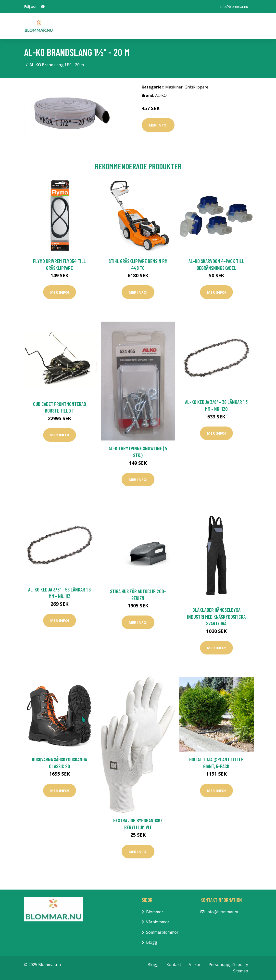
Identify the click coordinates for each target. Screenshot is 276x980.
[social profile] (43, 7)
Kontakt (174, 965)
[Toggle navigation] (245, 26)
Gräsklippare (196, 87)
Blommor (155, 912)
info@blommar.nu (234, 6)
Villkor (195, 965)
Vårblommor (158, 922)
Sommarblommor (162, 932)
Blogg (152, 942)
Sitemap (241, 971)
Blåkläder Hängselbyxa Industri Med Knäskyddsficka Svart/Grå (216, 616)
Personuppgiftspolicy (228, 965)
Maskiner (174, 87)
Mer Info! (158, 125)
